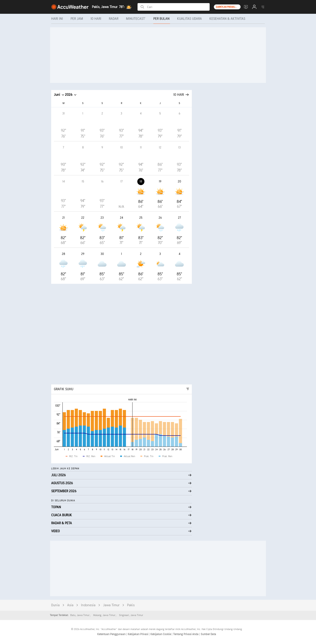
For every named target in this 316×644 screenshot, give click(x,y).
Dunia (55, 605)
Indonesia (88, 605)
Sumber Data (208, 634)
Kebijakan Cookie (161, 634)
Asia (70, 605)
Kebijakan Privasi (138, 634)
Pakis (131, 605)
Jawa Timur (111, 605)
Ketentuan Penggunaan (112, 634)
